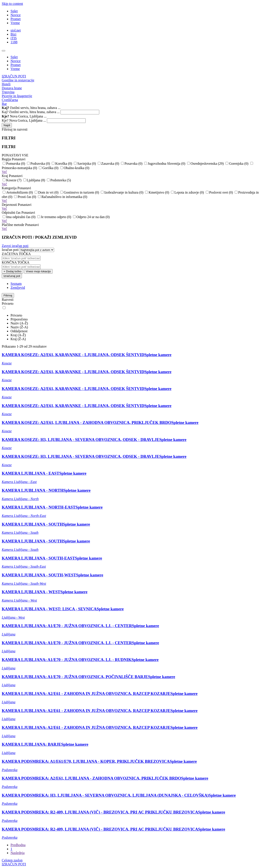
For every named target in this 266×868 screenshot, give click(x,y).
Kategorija (16, 188)
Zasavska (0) (109, 164)
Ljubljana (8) (35, 180)
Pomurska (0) (14, 164)
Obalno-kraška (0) (75, 168)
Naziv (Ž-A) (19, 327)
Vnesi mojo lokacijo (38, 271)
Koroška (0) (62, 164)
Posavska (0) (132, 164)
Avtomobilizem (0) (18, 192)
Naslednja (18, 853)
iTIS (14, 38)
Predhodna (18, 845)
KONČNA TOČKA (16, 262)
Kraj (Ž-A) (18, 339)
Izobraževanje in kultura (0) (122, 192)
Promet (16, 19)
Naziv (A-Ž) (19, 323)
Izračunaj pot (12, 276)
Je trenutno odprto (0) (55, 217)
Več (4, 172)
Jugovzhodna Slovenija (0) (165, 164)
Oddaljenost (19, 331)
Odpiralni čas (18, 213)
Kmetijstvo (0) (158, 192)
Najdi (7, 125)
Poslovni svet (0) (220, 192)
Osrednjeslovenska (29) (206, 164)
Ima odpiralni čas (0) (20, 217)
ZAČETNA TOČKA (16, 254)
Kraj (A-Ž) (18, 335)
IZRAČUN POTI (14, 76)
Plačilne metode (20, 225)
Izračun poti (10, 250)
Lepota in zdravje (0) (188, 192)
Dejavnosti (17, 205)
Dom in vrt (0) (47, 192)
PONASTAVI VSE (15, 155)
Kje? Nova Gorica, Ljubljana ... (24, 120)
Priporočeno (19, 319)
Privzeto (16, 315)
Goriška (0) (49, 168)
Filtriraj (8, 295)
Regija (14, 159)
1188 (14, 42)
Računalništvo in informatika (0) (63, 197)
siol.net (16, 30)
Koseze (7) (12, 180)
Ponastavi (19, 159)
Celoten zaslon (12, 860)
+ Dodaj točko (12, 271)
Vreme (15, 23)
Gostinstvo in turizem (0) (80, 192)
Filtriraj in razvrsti (15, 129)
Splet (14, 11)
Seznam (16, 284)
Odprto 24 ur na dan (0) (91, 217)
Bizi (13, 34)
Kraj (12, 176)
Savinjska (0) (85, 164)
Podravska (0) (39, 164)
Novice (16, 15)
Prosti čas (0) (25, 197)
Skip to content (12, 4)
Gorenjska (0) (237, 164)
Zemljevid (18, 288)
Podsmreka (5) (59, 180)
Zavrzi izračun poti (15, 246)
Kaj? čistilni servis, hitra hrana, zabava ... (31, 112)
